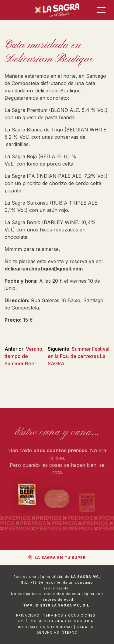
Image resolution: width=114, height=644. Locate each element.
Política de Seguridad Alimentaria (56, 621)
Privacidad (28, 615)
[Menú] (101, 10)
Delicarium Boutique (57, 91)
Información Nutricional (45, 627)
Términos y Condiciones (69, 615)
